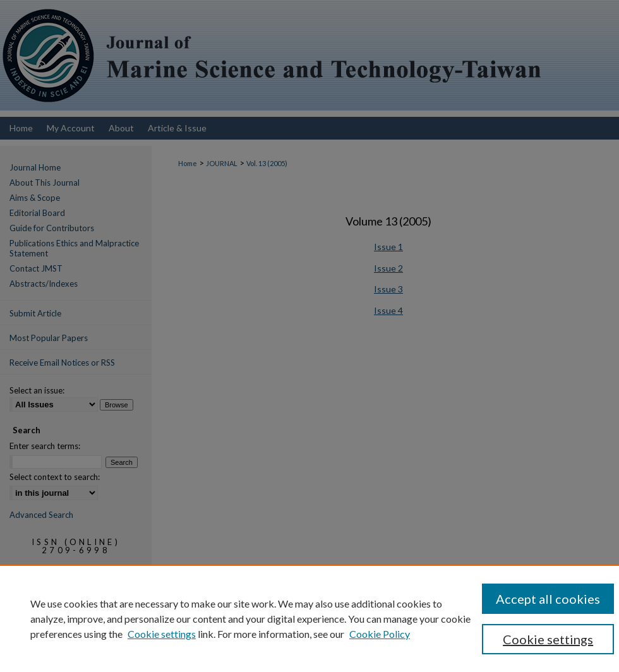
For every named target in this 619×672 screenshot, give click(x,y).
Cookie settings (162, 634)
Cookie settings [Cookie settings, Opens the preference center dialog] (548, 639)
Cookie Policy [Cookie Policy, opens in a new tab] (380, 634)
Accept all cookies (548, 599)
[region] (309, 618)
